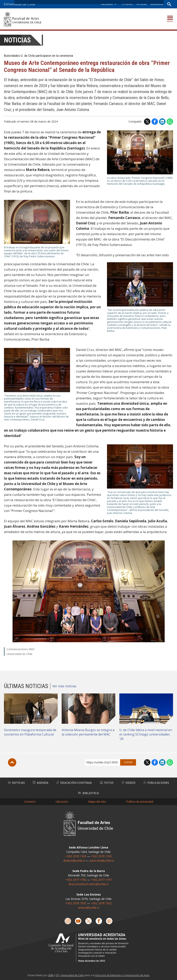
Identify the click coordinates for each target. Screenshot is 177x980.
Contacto (30, 801)
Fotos (107, 782)
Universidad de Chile (72, 974)
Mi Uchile (142, 4)
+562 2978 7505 (76, 902)
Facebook (155, 122)
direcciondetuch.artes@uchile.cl (89, 883)
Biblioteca (88, 792)
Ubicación (62, 801)
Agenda (40, 782)
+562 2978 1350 (101, 855)
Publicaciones (156, 782)
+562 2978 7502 (101, 902)
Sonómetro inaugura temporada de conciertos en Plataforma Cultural (31, 732)
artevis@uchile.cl (88, 907)
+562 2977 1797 (101, 879)
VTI (57, 974)
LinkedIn (162, 122)
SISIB (51, 974)
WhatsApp (170, 122)
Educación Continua (74, 782)
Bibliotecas (157, 4)
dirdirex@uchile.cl (74, 860)
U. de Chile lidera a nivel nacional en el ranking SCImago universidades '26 (146, 734)
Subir (12, 762)
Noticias (18, 40)
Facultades (107, 4)
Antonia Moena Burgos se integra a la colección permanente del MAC (88, 732)
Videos (128, 782)
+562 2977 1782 (76, 879)
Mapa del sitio (97, 801)
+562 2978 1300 (76, 855)
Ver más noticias (65, 686)
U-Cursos (127, 4)
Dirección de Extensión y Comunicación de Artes (122, 974)
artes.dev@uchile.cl (102, 860)
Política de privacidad (140, 801)
